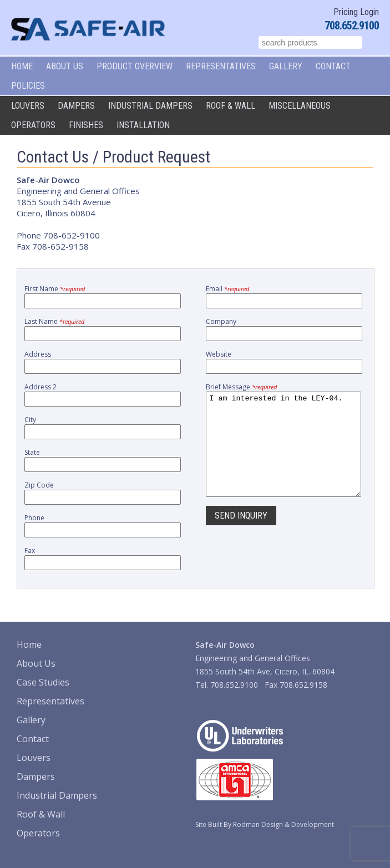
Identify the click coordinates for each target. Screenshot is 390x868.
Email (227, 289)
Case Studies (43, 682)
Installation (143, 125)
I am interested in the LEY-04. (283, 454)
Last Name (54, 321)
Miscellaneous (300, 106)
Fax (30, 550)
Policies (28, 86)
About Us (65, 66)
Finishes (86, 125)
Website (219, 354)
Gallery (286, 66)
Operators (33, 125)
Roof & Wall (231, 106)
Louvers (28, 106)
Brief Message (241, 387)
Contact (333, 66)
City (30, 420)
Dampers (76, 106)
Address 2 (40, 387)
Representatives (221, 66)
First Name (55, 289)
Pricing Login (356, 12)
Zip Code (39, 485)
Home (22, 66)
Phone (34, 518)
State (32, 452)
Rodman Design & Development (283, 824)
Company (221, 321)
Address (38, 354)
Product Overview (135, 66)
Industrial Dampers (150, 106)
